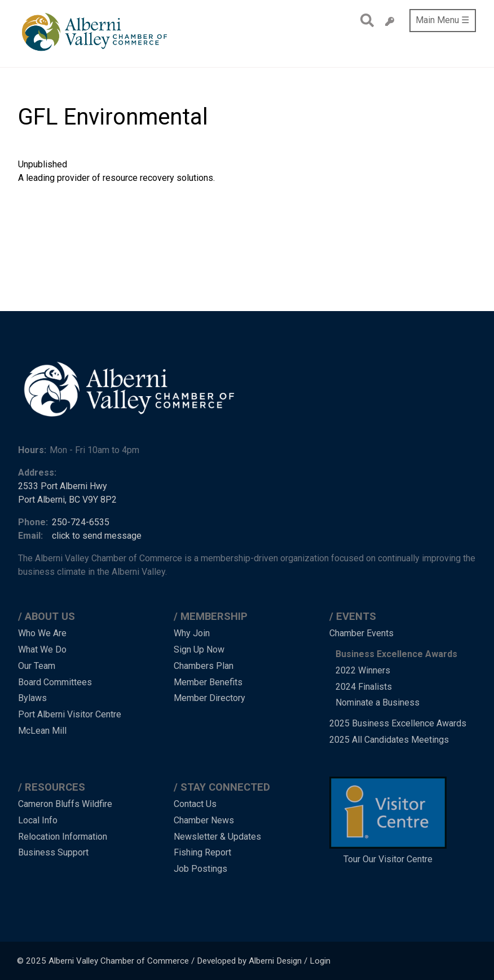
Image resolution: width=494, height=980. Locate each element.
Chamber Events (361, 633)
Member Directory (209, 698)
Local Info (38, 820)
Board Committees (55, 682)
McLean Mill (42, 731)
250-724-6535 (81, 522)
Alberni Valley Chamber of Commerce (119, 961)
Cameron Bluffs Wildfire (65, 804)
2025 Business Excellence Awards (398, 723)
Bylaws (32, 698)
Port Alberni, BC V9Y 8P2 (67, 500)
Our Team (37, 666)
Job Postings (200, 869)
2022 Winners (363, 670)
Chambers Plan (204, 666)
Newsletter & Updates (217, 837)
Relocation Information (63, 837)
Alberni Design (275, 961)
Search (364, 20)
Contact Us (195, 804)
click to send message (97, 536)
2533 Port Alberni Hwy (63, 486)
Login (320, 961)
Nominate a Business (378, 702)
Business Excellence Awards (396, 654)
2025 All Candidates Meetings (389, 740)
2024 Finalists (364, 687)
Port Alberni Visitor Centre (70, 714)
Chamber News (204, 820)
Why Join (192, 633)
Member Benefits (208, 682)
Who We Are (42, 633)
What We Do (42, 649)
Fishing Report (202, 852)
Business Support (53, 852)
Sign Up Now (199, 649)
